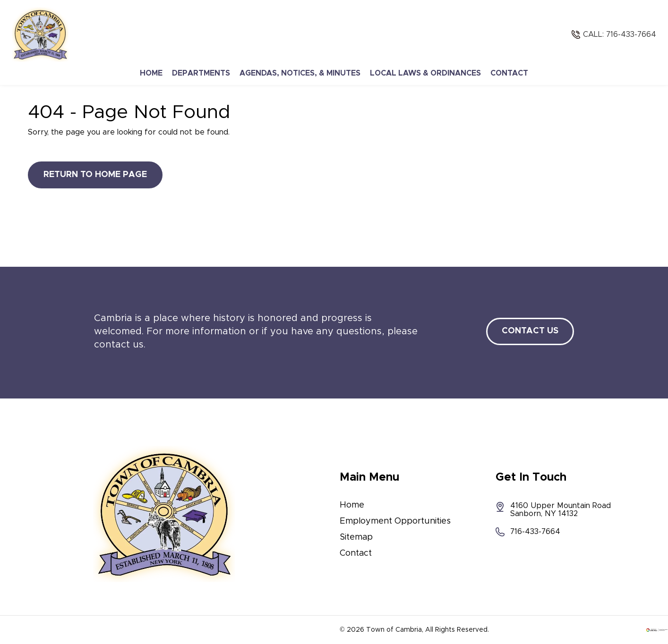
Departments (201, 73)
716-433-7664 (528, 532)
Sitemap (356, 537)
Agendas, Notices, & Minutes (300, 73)
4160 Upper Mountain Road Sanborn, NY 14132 (553, 510)
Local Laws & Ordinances (425, 73)
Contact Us (530, 331)
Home (151, 73)
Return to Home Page (95, 175)
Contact (509, 73)
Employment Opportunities (395, 521)
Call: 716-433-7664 (620, 34)
